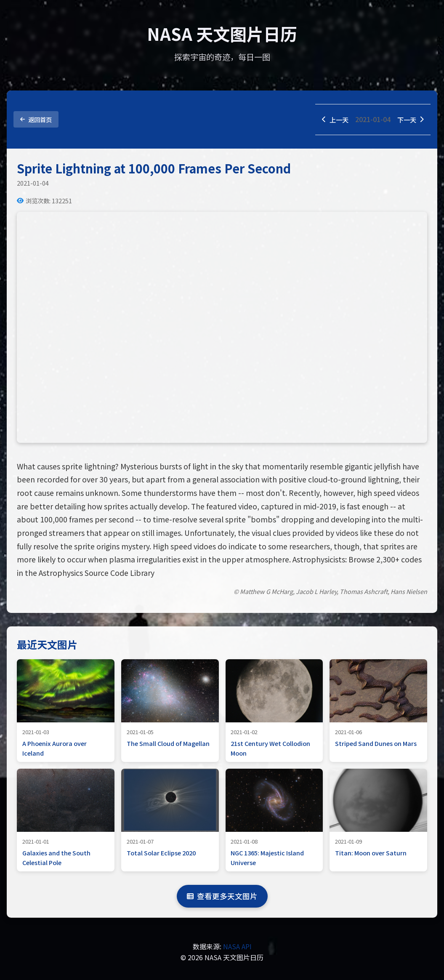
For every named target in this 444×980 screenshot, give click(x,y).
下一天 (410, 120)
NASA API (237, 947)
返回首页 (36, 120)
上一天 (333, 120)
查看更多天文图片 (222, 896)
